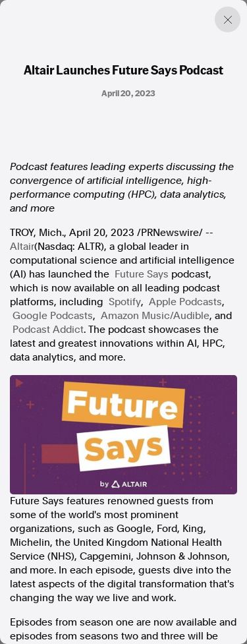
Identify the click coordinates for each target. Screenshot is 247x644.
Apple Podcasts (185, 302)
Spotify (125, 302)
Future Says (142, 274)
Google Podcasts (53, 316)
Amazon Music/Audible (155, 316)
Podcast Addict (48, 330)
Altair (22, 247)
